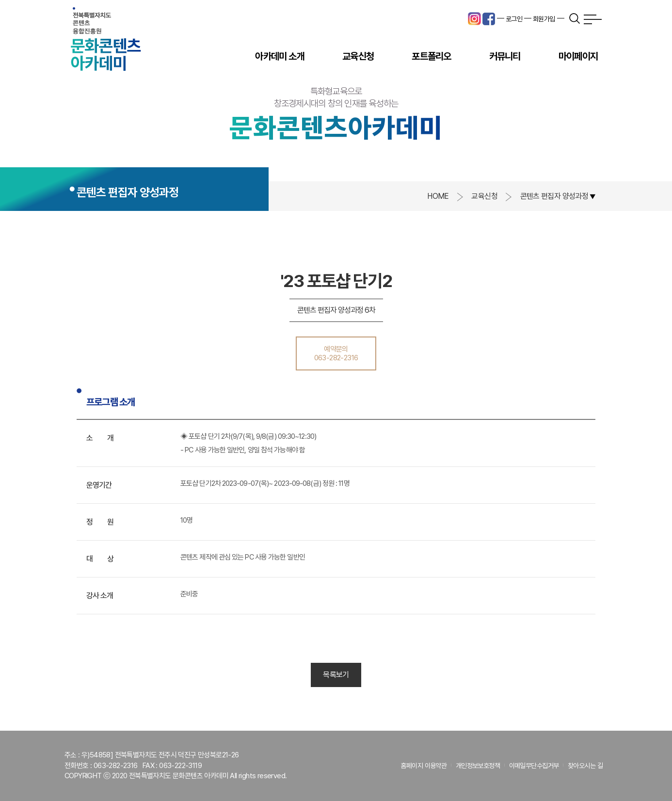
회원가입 (544, 19)
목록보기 (336, 675)
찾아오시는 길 (585, 766)
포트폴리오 (431, 56)
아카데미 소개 (280, 56)
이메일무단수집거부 (534, 766)
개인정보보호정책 (478, 766)
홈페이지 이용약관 (424, 766)
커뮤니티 (505, 56)
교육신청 (358, 56)
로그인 (514, 19)
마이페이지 (578, 56)
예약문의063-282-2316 (336, 353)
